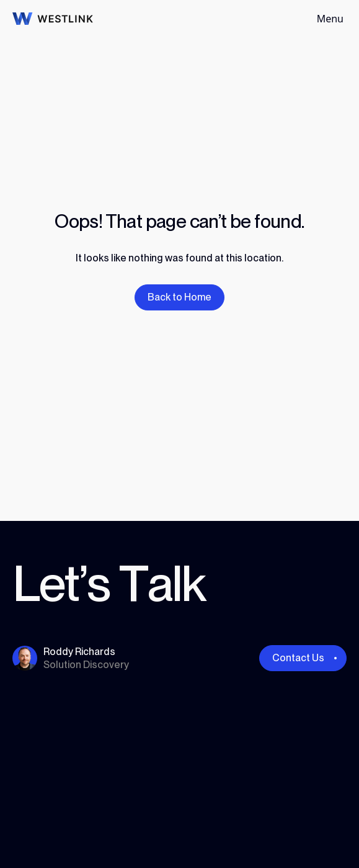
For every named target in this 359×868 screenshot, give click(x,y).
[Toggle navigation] (330, 19)
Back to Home (179, 297)
